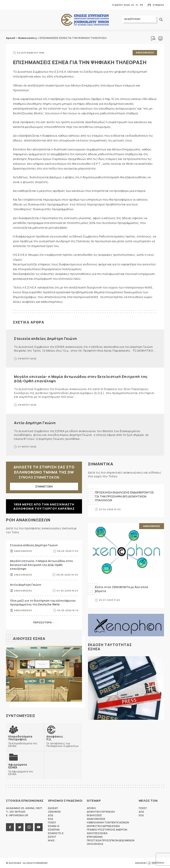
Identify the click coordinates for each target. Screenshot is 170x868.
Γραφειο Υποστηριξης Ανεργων (107, 830)
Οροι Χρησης (95, 844)
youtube (39, 827)
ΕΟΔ (50, 819)
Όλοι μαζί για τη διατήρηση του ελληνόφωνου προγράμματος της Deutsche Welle (43, 603)
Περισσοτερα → (44, 622)
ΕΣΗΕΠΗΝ (54, 830)
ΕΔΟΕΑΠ (53, 808)
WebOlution (156, 863)
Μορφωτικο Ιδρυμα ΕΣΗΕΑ (103, 826)
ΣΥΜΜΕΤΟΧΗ (44, 486)
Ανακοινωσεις (145, 52)
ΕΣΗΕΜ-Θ (54, 826)
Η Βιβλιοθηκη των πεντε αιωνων (108, 822)
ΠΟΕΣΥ (52, 822)
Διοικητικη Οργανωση (101, 812)
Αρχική (11, 38)
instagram (29, 827)
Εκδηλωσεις (94, 815)
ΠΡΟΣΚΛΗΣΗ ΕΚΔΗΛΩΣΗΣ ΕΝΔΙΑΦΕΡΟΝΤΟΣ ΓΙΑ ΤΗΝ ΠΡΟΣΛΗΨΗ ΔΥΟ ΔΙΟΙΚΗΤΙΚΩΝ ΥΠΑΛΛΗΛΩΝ (124, 496)
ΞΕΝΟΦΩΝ (54, 812)
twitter (20, 827)
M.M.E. (52, 840)
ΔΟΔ (51, 815)
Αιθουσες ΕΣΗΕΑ (29, 638)
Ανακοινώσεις (27, 38)
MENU (9, 5)
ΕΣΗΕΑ (85, 20)
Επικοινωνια (95, 837)
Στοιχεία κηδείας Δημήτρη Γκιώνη (45, 338)
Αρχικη (91, 808)
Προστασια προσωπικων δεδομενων (111, 840)
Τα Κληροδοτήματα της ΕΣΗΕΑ (25, 741)
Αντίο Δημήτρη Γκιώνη (35, 423)
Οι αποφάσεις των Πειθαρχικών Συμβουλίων (63, 741)
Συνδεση (158, 5)
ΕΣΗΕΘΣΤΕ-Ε (56, 833)
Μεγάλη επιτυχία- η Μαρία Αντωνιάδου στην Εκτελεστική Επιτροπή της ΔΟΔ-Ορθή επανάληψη (81, 379)
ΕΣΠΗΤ (52, 837)
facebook (10, 827)
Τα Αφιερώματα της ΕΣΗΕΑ (25, 769)
